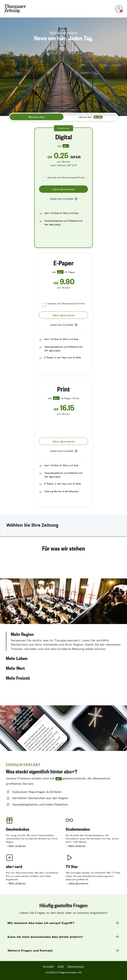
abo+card (55, 224)
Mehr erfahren (17, 846)
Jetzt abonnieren (78, 883)
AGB (61, 966)
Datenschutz (76, 966)
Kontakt (48, 966)
